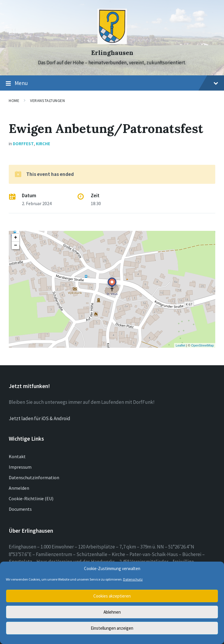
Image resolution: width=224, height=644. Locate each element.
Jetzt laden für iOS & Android (40, 418)
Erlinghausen (112, 53)
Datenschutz (133, 579)
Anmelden (19, 488)
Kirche (43, 144)
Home (14, 101)
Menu (112, 83)
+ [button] (16, 238)
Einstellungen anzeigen (112, 628)
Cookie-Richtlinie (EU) (31, 498)
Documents (20, 509)
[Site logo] (112, 42)
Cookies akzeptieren (112, 596)
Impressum (20, 467)
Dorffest (23, 144)
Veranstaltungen (47, 101)
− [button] (16, 245)
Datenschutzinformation (34, 477)
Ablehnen (112, 612)
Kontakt (17, 456)
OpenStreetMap (202, 345)
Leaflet (180, 345)
